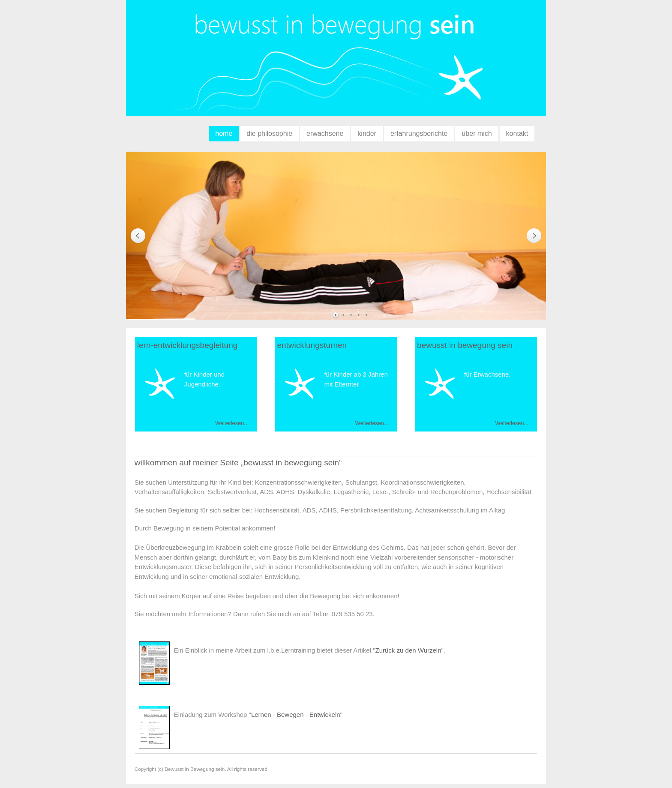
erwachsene (325, 133)
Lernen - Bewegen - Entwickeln (296, 715)
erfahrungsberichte (419, 133)
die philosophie (269, 133)
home (224, 133)
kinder (367, 133)
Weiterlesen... (232, 423)
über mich (477, 133)
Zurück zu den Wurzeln (408, 650)
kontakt (517, 133)
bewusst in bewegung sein (336, 62)
